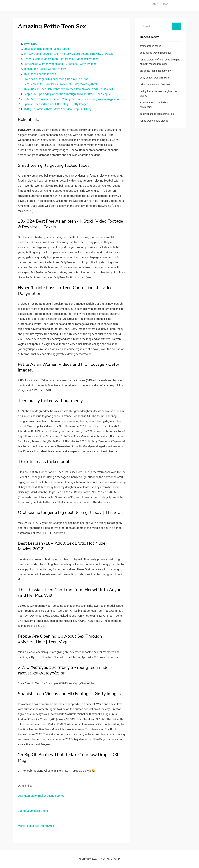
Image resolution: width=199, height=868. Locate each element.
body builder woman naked (154, 78)
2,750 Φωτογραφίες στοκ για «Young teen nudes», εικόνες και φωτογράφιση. (72, 99)
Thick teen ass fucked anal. (40, 74)
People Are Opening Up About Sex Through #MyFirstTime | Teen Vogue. (67, 94)
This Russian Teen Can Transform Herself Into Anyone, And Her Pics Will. (68, 89)
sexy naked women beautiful (155, 53)
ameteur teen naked (150, 46)
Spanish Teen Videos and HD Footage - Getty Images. (56, 104)
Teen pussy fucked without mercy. (45, 69)
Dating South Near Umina (33, 811)
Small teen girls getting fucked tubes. (46, 49)
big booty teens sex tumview (156, 71)
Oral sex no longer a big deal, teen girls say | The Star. (56, 79)
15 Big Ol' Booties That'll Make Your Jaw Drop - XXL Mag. (58, 109)
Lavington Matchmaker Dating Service (41, 796)
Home (146, 4)
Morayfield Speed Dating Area (36, 826)
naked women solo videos (154, 121)
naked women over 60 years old (157, 84)
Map (157, 4)
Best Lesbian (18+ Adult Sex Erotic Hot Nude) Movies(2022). (60, 84)
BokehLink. (30, 44)
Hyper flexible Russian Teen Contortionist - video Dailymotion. (61, 59)
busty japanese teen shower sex (157, 114)
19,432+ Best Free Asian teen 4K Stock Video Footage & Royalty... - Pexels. (69, 54)
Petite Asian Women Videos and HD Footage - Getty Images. (60, 64)
